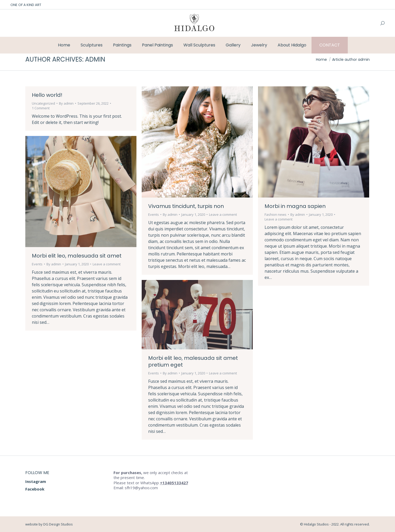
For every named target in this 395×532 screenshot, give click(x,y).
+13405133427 (174, 483)
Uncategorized (43, 103)
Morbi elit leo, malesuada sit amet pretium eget (193, 361)
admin (95, 59)
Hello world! (47, 95)
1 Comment (41, 108)
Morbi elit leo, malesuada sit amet (77, 256)
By (66, 103)
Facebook (35, 489)
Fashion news (276, 214)
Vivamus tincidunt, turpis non (186, 206)
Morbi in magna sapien (295, 206)
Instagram (36, 481)
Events (154, 214)
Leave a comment (223, 214)
